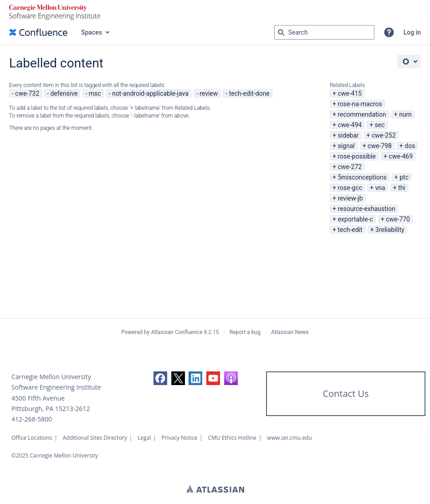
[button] (389, 32)
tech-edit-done (249, 93)
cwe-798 (380, 146)
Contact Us (346, 393)
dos (410, 146)
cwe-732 (27, 93)
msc (95, 93)
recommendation (362, 114)
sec (380, 125)
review (209, 93)
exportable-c (355, 219)
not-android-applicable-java (150, 93)
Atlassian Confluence (177, 332)
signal (346, 146)
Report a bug (245, 332)
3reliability (390, 230)
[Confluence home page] (38, 32)
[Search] (281, 32)
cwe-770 (398, 219)
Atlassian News (290, 332)
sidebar (348, 135)
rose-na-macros (360, 104)
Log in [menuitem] (412, 32)
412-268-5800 (32, 419)
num (405, 114)
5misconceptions (362, 177)
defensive (64, 93)
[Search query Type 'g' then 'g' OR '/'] (324, 32)
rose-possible (357, 156)
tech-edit (350, 230)
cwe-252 (384, 135)
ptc (404, 177)
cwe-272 (350, 167)
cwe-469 (401, 156)
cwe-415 (350, 93)
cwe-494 (350, 125)
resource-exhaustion (366, 209)
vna (380, 188)
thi (402, 188)
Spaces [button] (92, 32)
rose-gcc (350, 188)
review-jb (350, 198)
